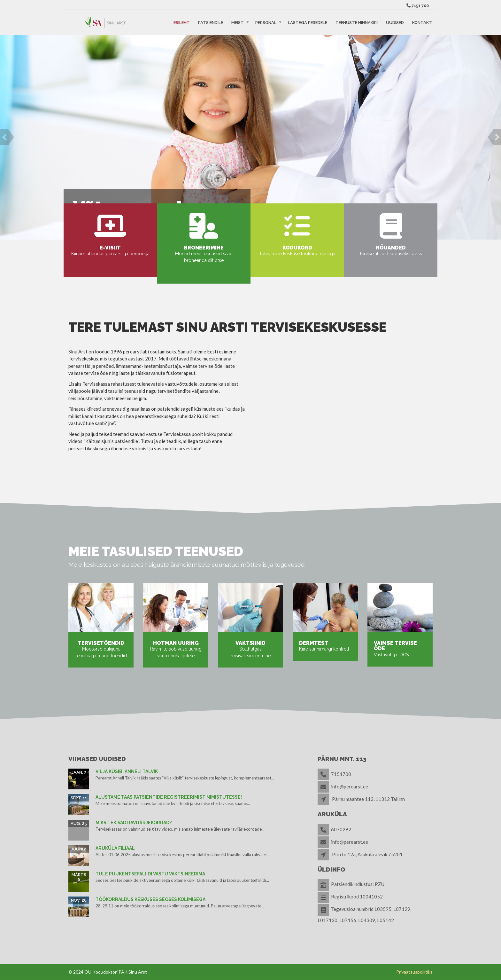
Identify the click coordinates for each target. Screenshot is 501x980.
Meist (238, 22)
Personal (266, 22)
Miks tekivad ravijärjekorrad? (134, 823)
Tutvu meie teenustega (296, 184)
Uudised (395, 22)
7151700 (341, 774)
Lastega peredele (308, 22)
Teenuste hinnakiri (357, 22)
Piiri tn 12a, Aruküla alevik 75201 (367, 854)
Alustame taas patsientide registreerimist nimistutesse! (169, 797)
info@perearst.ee (350, 786)
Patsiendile (211, 22)
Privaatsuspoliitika (414, 972)
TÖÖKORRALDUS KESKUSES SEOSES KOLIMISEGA (150, 899)
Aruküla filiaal (115, 848)
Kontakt (422, 22)
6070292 (341, 829)
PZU (380, 884)
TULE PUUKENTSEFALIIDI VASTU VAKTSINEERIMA (150, 874)
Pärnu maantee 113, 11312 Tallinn (368, 799)
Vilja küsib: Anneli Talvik (127, 771)
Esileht (182, 22)
